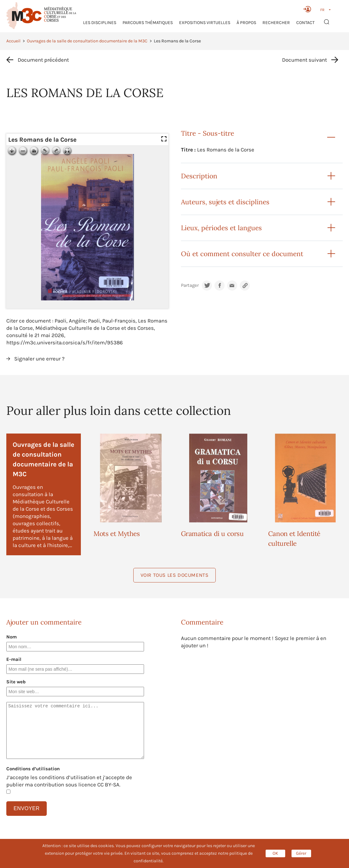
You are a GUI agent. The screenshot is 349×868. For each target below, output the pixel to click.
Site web (16, 682)
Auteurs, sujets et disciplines (225, 202)
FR (322, 10)
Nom (12, 637)
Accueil (13, 41)
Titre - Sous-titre (208, 133)
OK (275, 853)
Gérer (301, 853)
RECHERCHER (276, 23)
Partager (190, 285)
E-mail (14, 659)
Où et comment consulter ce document (242, 254)
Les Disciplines (100, 23)
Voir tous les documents (175, 575)
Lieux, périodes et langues (221, 228)
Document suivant (304, 60)
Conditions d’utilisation (33, 769)
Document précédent (43, 60)
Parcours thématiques (148, 23)
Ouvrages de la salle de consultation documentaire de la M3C (87, 41)
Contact (305, 23)
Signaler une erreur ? (39, 359)
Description (199, 176)
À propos (246, 23)
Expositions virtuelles (205, 23)
